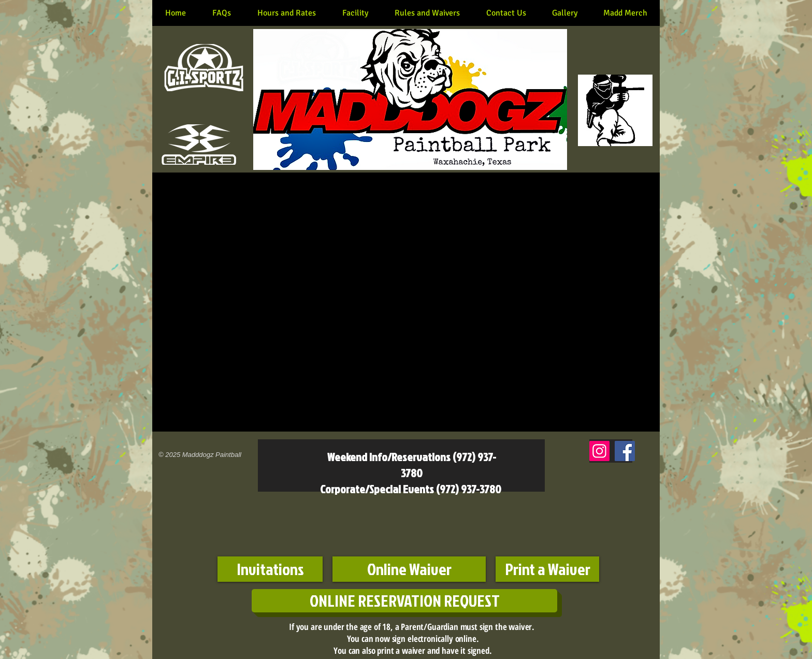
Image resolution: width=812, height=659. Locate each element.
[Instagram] (599, 451)
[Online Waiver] (409, 569)
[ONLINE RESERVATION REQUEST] (404, 601)
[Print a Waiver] (547, 569)
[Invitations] (270, 569)
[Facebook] (625, 451)
